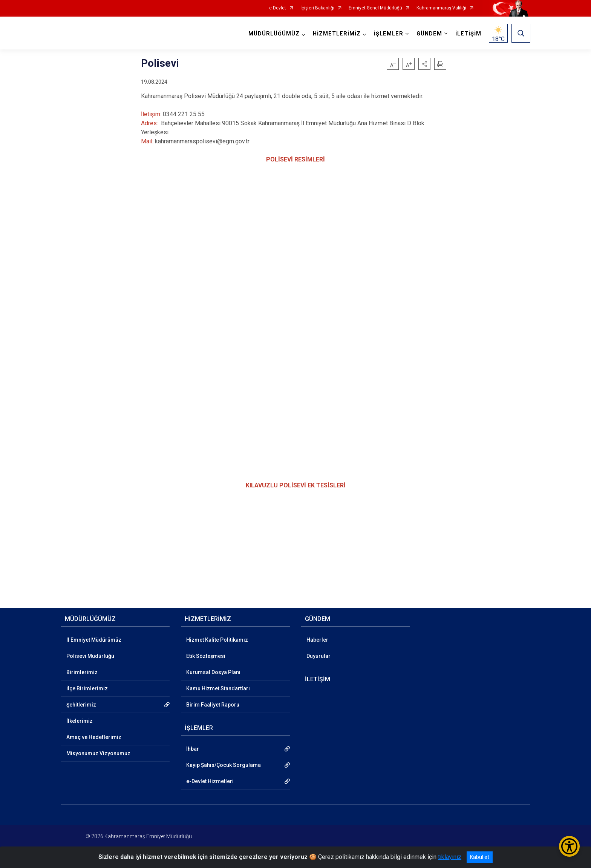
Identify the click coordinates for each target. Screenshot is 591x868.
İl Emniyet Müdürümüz (94, 640)
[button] (424, 64)
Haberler (317, 640)
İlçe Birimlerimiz (87, 688)
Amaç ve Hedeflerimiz (94, 737)
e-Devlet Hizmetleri (210, 781)
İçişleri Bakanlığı (317, 8)
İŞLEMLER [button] (389, 34)
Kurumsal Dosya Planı (213, 672)
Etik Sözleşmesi (206, 656)
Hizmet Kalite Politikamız (217, 640)
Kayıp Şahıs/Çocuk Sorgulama (224, 765)
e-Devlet (278, 8)
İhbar (193, 749)
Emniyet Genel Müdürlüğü (375, 8)
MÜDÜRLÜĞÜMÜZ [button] (274, 34)
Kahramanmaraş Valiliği (441, 8)
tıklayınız (450, 857)
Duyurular (318, 656)
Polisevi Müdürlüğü (90, 656)
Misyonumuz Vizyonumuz (98, 753)
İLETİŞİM (468, 34)
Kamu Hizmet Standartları (218, 688)
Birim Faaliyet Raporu (213, 705)
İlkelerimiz (80, 721)
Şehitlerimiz (81, 705)
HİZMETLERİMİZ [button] (337, 34)
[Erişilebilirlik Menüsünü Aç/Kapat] (569, 846)
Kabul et (480, 857)
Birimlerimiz (82, 672)
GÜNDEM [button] (429, 34)
